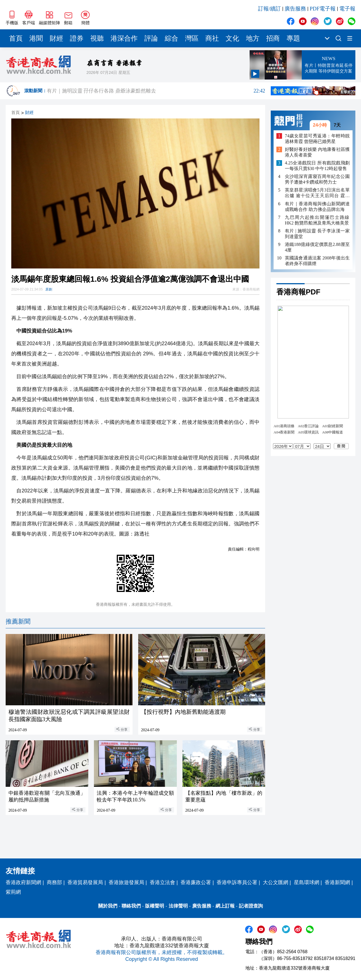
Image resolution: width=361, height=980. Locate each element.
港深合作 (124, 38)
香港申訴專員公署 (237, 882)
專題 (293, 38)
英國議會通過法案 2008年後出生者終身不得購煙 (317, 261)
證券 (77, 38)
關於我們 (108, 906)
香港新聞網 (337, 882)
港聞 (36, 38)
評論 (151, 38)
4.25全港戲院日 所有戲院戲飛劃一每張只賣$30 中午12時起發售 (317, 166)
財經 (56, 38)
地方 (253, 38)
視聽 (97, 38)
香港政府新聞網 (23, 882)
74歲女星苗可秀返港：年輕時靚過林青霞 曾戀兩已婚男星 (317, 139)
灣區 (192, 38)
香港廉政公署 (196, 882)
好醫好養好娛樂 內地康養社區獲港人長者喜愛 (317, 152)
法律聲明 (178, 906)
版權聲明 (155, 906)
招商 (273, 38)
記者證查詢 (251, 906)
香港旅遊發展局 (126, 882)
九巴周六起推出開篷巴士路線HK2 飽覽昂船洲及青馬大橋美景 (317, 220)
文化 (232, 38)
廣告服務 (295, 9)
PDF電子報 (323, 9)
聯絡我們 (131, 906)
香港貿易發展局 (85, 882)
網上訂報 (225, 906)
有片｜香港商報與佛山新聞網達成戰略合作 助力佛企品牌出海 (317, 207)
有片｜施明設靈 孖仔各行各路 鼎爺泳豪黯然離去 (156, 91)
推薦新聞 (18, 621)
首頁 (16, 38)
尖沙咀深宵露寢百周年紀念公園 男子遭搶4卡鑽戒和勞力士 (317, 179)
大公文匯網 (276, 882)
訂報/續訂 (269, 9)
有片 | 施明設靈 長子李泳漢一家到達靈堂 (317, 234)
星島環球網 (307, 882)
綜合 (171, 38)
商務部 (54, 882)
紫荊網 (13, 892)
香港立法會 (162, 882)
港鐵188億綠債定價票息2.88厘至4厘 (317, 247)
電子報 (347, 9)
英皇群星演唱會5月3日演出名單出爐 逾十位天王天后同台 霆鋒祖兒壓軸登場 (317, 193)
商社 (212, 38)
